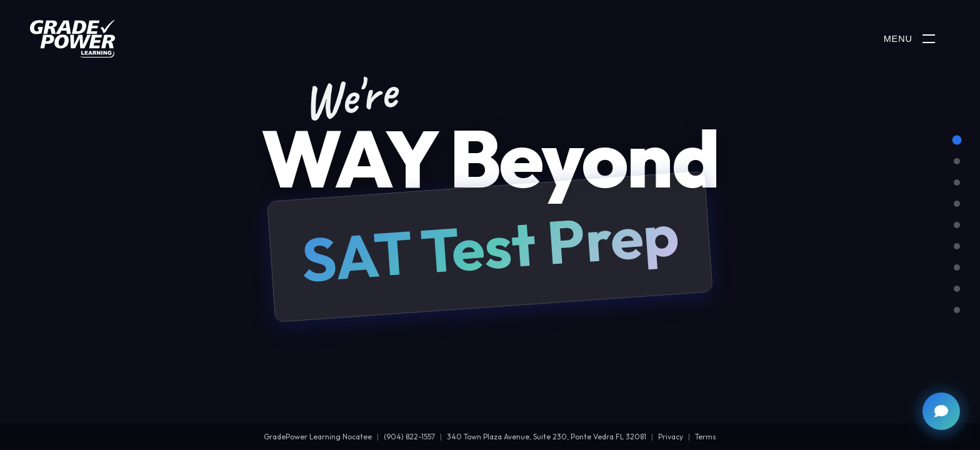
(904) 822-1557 (409, 437)
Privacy (671, 437)
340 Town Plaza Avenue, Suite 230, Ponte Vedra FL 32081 (547, 437)
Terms (706, 437)
